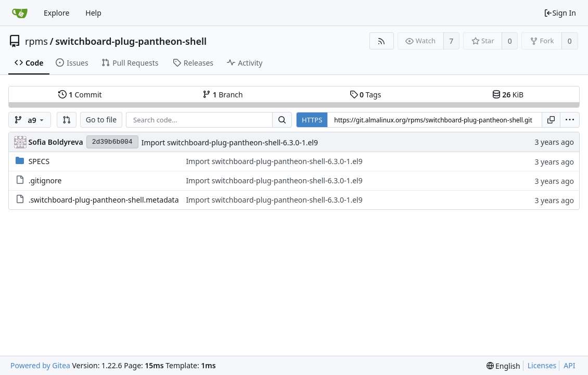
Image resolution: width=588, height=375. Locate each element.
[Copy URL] (551, 120)
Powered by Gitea (40, 365)
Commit (80, 95)
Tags (366, 95)
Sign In (560, 13)
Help (93, 13)
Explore (56, 13)
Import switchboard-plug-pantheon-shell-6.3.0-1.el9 (230, 142)
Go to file (101, 120)
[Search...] (282, 120)
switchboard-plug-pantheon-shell (131, 41)
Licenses (542, 365)
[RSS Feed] (382, 41)
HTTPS (312, 120)
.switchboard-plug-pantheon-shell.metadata (104, 200)
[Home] (20, 13)
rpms (36, 41)
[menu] (570, 120)
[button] (67, 120)
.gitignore (45, 180)
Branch (223, 95)
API (569, 365)
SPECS (39, 161)
